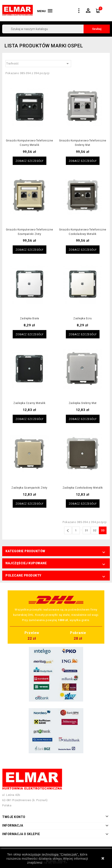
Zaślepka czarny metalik (29, 403)
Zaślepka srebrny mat (83, 403)
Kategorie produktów (25, 551)
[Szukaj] (56, 29)
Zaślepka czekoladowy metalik (83, 488)
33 (103, 530)
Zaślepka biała (30, 318)
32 (95, 530)
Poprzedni (68, 531)
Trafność (38, 64)
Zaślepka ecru (83, 318)
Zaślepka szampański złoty (29, 488)
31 (87, 530)
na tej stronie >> (55, 863)
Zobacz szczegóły (30, 161)
